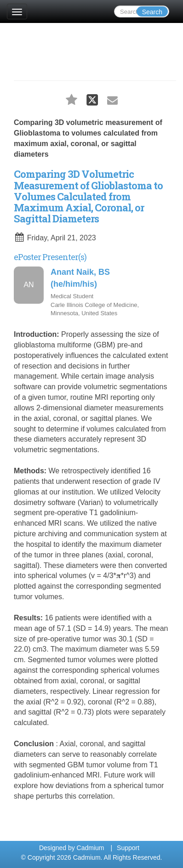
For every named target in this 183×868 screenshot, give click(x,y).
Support (128, 848)
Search (152, 12)
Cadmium (91, 848)
